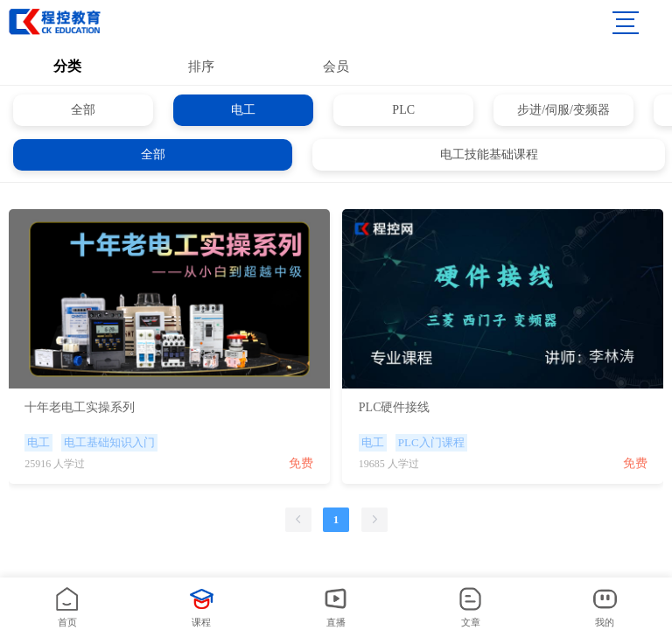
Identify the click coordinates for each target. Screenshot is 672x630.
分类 (67, 66)
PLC (403, 110)
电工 (243, 110)
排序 (201, 66)
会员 (336, 66)
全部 (83, 110)
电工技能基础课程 (489, 154)
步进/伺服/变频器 (563, 110)
